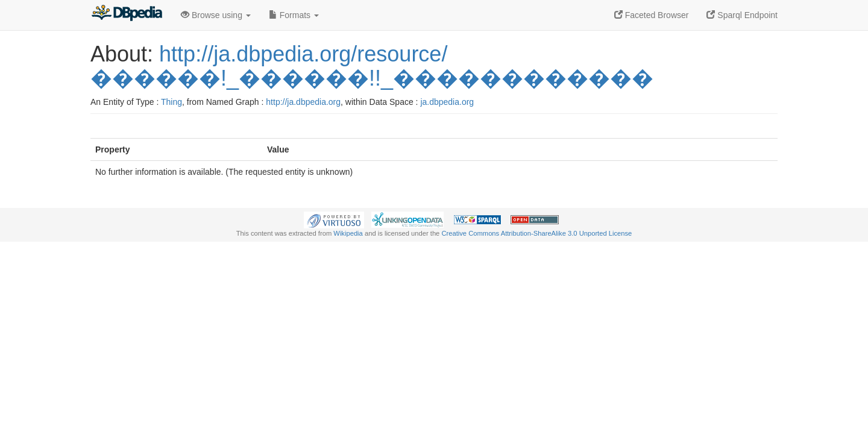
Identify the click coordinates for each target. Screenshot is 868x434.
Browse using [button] (216, 15)
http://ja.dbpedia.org (303, 102)
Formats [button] (294, 15)
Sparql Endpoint (742, 15)
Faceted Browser (652, 15)
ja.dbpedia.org (447, 102)
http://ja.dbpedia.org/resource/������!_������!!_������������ (372, 66)
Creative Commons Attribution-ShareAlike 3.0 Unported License (536, 233)
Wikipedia (348, 233)
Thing (171, 102)
